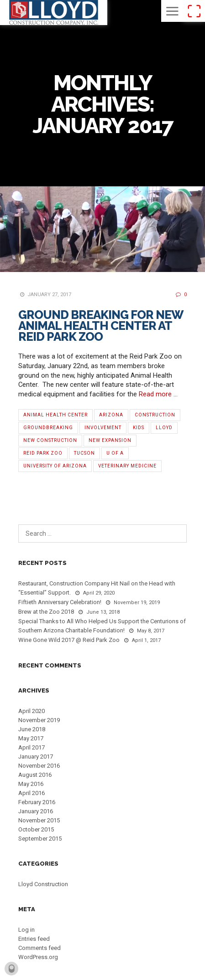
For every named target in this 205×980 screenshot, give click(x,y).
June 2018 (32, 729)
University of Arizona (55, 466)
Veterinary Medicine (127, 466)
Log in (26, 930)
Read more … (158, 394)
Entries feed (34, 939)
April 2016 (32, 793)
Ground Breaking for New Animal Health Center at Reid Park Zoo (100, 326)
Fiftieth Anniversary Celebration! (60, 602)
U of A (115, 453)
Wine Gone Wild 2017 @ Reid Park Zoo (69, 640)
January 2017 (36, 757)
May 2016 (31, 784)
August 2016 (35, 775)
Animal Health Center (55, 415)
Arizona (111, 415)
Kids (139, 428)
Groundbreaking (48, 428)
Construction (155, 415)
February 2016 (37, 802)
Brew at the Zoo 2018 (46, 612)
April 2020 (32, 711)
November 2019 (39, 720)
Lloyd (164, 428)
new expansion (110, 440)
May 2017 (31, 738)
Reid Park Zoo (43, 453)
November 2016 (39, 766)
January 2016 (36, 811)
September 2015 (40, 839)
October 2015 (36, 829)
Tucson (84, 453)
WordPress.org (38, 957)
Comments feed (39, 948)
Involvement (103, 428)
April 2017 (32, 747)
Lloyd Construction (43, 884)
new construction (50, 440)
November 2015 (39, 820)
